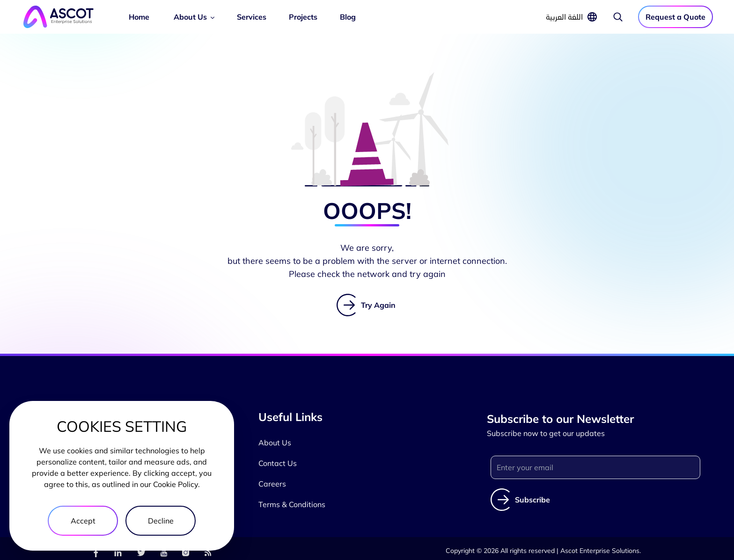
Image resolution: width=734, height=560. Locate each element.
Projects (303, 17)
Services (252, 17)
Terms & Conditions (292, 504)
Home (139, 17)
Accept (83, 521)
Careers (272, 484)
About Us (190, 17)
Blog (348, 17)
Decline (161, 521)
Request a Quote (675, 17)
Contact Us (278, 463)
